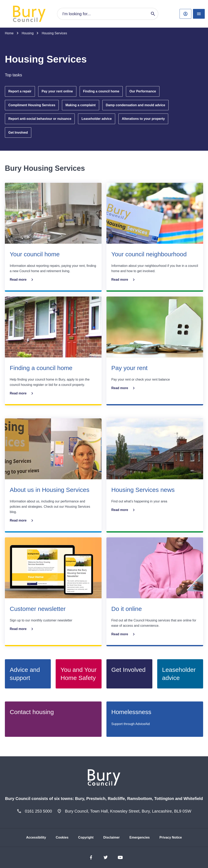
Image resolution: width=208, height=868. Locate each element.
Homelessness (131, 712)
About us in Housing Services (50, 490)
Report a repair (20, 91)
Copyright (86, 837)
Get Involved (18, 133)
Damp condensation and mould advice (136, 105)
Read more (22, 280)
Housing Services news (143, 490)
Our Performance (143, 91)
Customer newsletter (38, 609)
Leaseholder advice (97, 119)
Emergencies (140, 837)
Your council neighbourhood (149, 254)
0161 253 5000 (38, 811)
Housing (28, 33)
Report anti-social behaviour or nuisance (40, 119)
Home (9, 33)
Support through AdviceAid (131, 724)
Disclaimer (111, 837)
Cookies (62, 837)
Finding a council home (101, 91)
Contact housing (32, 712)
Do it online (127, 609)
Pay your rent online (57, 91)
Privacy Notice (171, 837)
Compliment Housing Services (32, 105)
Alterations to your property (143, 119)
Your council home (35, 254)
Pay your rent (129, 368)
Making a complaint (80, 105)
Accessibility (36, 837)
